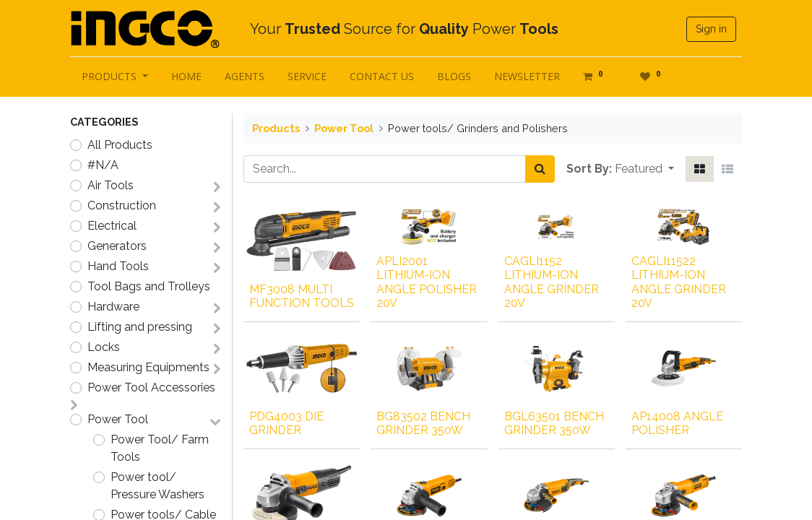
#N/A (103, 165)
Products (276, 128)
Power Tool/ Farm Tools (160, 448)
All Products (120, 145)
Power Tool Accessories (151, 387)
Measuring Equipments (148, 367)
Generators (117, 246)
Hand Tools (118, 266)
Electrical (112, 226)
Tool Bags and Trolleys (149, 286)
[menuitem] (186, 76)
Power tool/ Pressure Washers (157, 486)
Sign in (711, 29)
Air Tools (111, 185)
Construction (122, 205)
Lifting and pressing (140, 327)
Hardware (113, 307)
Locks (104, 347)
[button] (644, 169)
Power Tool (118, 419)
